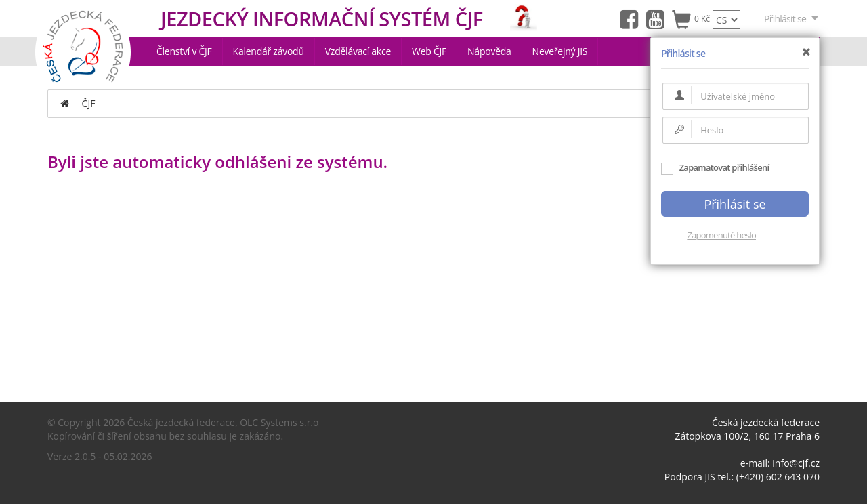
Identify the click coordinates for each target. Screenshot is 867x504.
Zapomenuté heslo (721, 235)
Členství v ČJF (184, 51)
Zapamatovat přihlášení (715, 167)
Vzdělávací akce (358, 51)
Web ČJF (429, 51)
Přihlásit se (792, 19)
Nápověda (489, 51)
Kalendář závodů (269, 51)
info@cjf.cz (796, 463)
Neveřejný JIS (560, 51)
